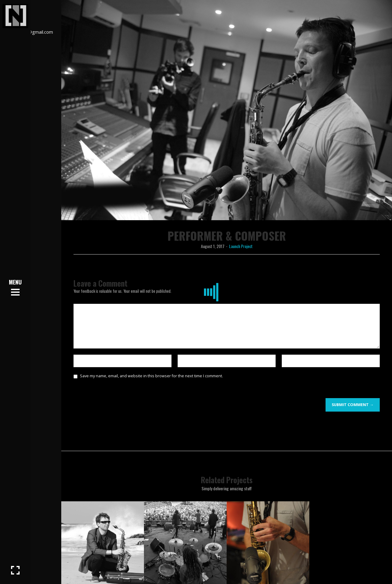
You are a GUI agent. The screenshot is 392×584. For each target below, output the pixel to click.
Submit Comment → (353, 405)
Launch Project (241, 246)
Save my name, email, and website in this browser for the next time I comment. (151, 376)
